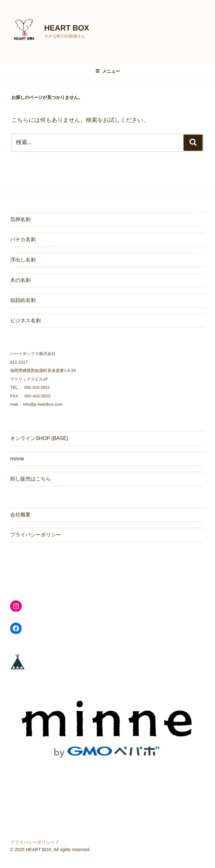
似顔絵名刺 (23, 300)
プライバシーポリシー (36, 535)
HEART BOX (67, 28)
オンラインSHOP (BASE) (39, 438)
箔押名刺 (20, 219)
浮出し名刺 (23, 260)
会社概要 (20, 515)
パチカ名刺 (23, 239)
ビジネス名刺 (25, 321)
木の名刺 (20, 280)
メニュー (108, 71)
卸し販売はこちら (31, 479)
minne (17, 459)
